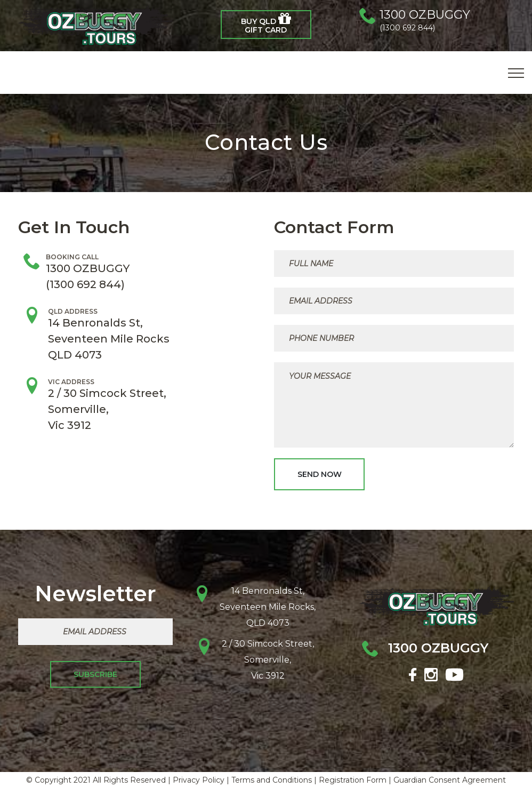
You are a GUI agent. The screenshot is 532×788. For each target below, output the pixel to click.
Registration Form (353, 780)
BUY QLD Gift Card (266, 23)
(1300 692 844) (407, 28)
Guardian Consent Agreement (450, 780)
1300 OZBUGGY (425, 15)
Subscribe (95, 674)
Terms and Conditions (272, 780)
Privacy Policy (199, 780)
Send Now (320, 474)
